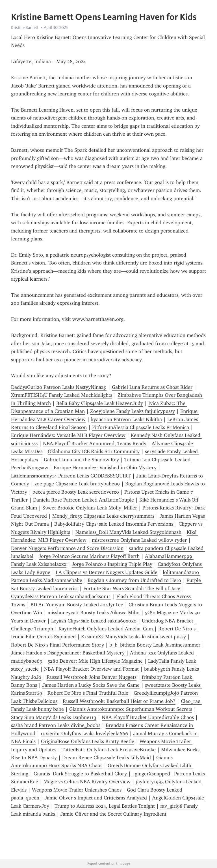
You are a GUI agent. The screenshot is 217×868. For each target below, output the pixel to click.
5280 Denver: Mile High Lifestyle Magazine (95, 661)
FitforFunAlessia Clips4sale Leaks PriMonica (141, 427)
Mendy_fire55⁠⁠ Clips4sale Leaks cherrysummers (103, 516)
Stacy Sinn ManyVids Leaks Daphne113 (54, 717)
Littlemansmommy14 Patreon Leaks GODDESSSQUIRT (71, 476)
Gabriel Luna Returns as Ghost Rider (152, 387)
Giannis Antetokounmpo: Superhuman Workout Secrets (131, 709)
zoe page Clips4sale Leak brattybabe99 (77, 484)
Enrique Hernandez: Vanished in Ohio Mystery (105, 468)
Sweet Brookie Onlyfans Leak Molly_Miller (90, 508)
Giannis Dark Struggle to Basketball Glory (80, 774)
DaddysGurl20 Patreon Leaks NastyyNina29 (59, 387)
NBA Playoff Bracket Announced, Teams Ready (95, 443)
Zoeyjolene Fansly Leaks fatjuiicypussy (133, 411)
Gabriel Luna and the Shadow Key (81, 460)
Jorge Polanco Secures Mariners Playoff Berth (89, 556)
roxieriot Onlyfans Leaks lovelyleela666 (84, 733)
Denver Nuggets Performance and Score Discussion (67, 548)
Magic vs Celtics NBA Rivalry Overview (87, 782)
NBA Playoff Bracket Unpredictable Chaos (148, 717)
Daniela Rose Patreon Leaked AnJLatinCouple (83, 500)
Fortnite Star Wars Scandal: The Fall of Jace (132, 588)
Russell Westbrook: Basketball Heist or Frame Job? (119, 701)
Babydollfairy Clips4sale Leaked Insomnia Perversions (114, 524)
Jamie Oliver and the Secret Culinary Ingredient (113, 814)
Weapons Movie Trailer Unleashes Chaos (77, 790)
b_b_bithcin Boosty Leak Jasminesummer (155, 645)
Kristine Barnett (25, 27)
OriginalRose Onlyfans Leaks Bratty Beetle (88, 741)
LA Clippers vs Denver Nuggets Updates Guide (107, 572)
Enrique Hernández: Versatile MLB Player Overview (68, 435)
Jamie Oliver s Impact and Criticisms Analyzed (96, 798)
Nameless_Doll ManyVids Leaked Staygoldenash (128, 532)
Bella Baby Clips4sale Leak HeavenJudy (100, 403)
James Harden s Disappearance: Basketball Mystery (68, 653)
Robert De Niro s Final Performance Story (57, 645)
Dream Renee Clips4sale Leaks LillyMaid (107, 758)
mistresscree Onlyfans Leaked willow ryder (139, 540)
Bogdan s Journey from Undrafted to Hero (134, 580)
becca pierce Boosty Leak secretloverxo (76, 492)
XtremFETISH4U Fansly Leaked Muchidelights (62, 395)
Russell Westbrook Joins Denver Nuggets (92, 677)
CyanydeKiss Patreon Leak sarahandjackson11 (61, 596)
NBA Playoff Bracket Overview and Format (91, 669)
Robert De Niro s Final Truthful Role (88, 693)
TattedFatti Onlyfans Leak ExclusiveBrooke (109, 750)
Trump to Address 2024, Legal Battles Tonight (105, 806)
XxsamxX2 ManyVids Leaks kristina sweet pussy (134, 637)
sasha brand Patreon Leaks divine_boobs (56, 725)
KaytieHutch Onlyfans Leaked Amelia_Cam (106, 629)
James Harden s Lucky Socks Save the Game (91, 685)
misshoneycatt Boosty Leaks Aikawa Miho (94, 613)
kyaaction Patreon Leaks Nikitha (126, 419)
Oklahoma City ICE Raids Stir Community (94, 451)
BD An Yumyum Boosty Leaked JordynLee (77, 605)
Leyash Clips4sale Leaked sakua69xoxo (94, 621)
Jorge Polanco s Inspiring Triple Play (112, 564)
